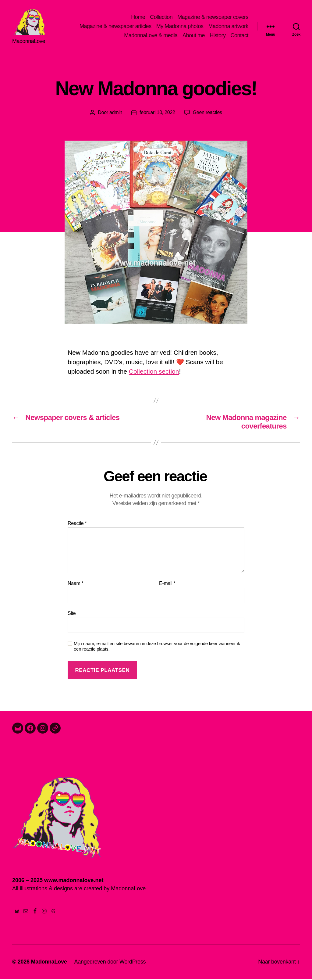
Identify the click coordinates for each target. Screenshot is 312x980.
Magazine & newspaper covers (213, 18)
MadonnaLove (49, 963)
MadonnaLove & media (151, 36)
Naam (76, 585)
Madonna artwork (228, 27)
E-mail (167, 585)
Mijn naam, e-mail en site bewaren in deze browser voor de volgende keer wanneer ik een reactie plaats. (157, 647)
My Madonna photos (180, 27)
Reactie (77, 524)
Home (138, 18)
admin (116, 113)
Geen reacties (207, 113)
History (218, 36)
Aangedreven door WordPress (110, 963)
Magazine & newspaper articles (115, 27)
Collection (161, 18)
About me (194, 36)
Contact (239, 36)
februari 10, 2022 (157, 113)
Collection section (154, 372)
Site (72, 614)
